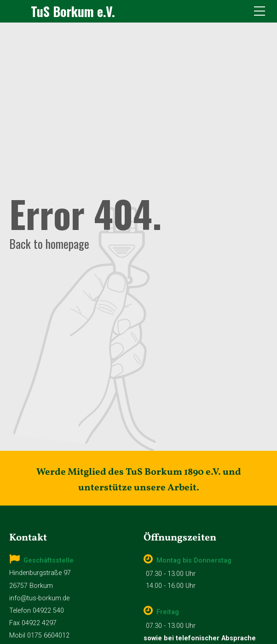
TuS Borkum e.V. (73, 11)
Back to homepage (49, 243)
